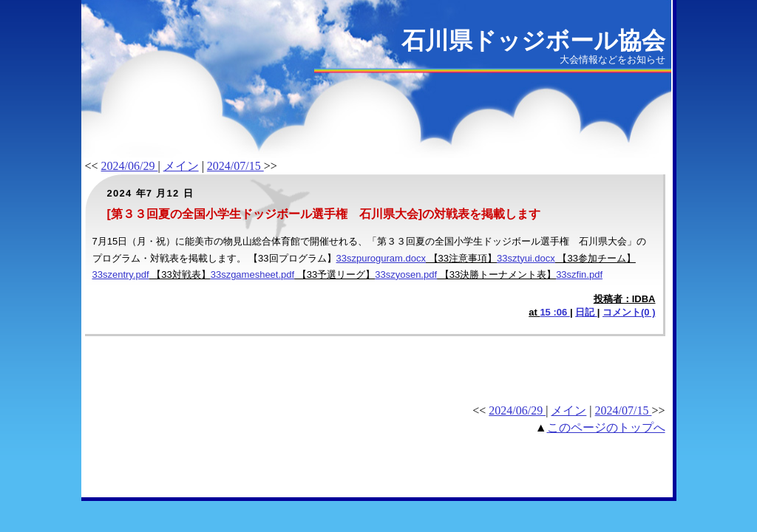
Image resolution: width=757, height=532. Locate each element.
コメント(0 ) (629, 312)
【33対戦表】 (180, 274)
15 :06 (554, 312)
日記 (586, 312)
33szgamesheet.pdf (252, 274)
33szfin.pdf (579, 274)
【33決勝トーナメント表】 (496, 274)
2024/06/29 (130, 166)
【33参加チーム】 (595, 258)
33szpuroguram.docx (381, 258)
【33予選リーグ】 (335, 274)
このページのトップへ (606, 427)
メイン (181, 166)
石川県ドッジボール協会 (533, 41)
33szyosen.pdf (406, 274)
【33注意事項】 (461, 258)
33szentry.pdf (121, 274)
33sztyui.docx (526, 258)
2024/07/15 (235, 166)
